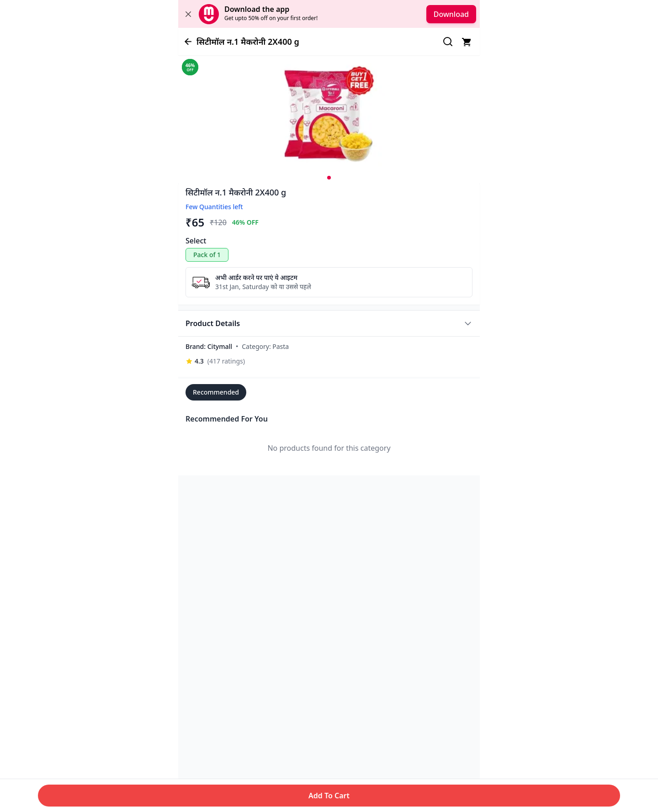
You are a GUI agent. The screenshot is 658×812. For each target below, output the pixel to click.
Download (451, 14)
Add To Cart (329, 796)
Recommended (216, 392)
